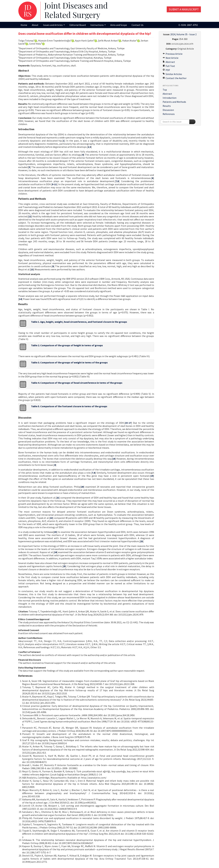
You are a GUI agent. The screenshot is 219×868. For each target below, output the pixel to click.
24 (55, 552)
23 (55, 532)
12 (30, 216)
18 (114, 459)
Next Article (171, 58)
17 (130, 423)
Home (24, 25)
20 (82, 487)
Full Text (169, 66)
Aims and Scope (119, 25)
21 (58, 498)
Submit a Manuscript (184, 9)
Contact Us (138, 25)
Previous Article (173, 54)
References (169, 114)
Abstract (169, 62)
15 (126, 423)
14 (20, 299)
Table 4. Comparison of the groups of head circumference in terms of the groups (77, 383)
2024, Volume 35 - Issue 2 (183, 34)
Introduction (170, 98)
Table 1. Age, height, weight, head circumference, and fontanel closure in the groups (79, 322)
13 (32, 269)
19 (152, 476)
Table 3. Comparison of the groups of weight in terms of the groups (69, 362)
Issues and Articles (54, 25)
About (35, 25)
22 (51, 518)
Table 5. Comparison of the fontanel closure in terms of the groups (69, 406)
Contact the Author (175, 78)
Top (165, 90)
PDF (166, 70)
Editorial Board (78, 25)
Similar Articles (172, 74)
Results (167, 106)
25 (64, 566)
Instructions (98, 25)
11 (55, 184)
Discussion (168, 110)
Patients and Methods (174, 102)
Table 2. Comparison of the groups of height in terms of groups (67, 345)
